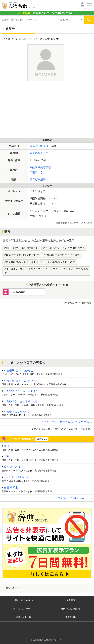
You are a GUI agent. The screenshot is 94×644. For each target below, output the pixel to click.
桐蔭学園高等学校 (40, 167)
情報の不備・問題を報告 (80, 303)
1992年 (34, 146)
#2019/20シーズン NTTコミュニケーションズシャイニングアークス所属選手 (46, 271)
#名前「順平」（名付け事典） (21, 248)
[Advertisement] (46, 109)
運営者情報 (71, 617)
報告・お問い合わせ (23, 600)
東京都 (34, 153)
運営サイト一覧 (23, 617)
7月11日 (43, 146)
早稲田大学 (36, 172)
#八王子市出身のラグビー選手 (58, 262)
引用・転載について (71, 609)
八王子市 (43, 153)
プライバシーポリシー (24, 609)
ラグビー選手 (38, 179)
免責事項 (71, 600)
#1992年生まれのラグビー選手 (22, 255)
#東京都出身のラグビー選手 (20, 262)
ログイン (82, 9)
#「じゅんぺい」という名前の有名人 (64, 248)
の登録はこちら (45, 13)
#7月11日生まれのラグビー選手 (62, 255)
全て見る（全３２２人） (72, 498)
